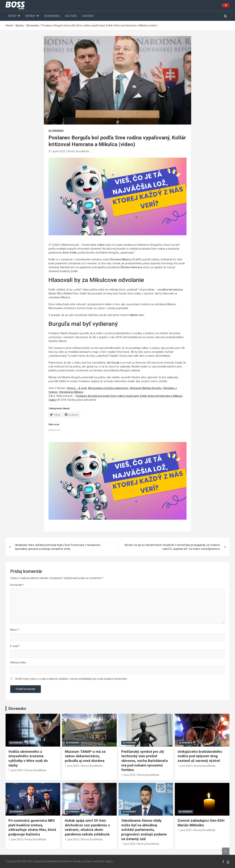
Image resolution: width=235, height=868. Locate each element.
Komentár (17, 585)
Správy (31, 16)
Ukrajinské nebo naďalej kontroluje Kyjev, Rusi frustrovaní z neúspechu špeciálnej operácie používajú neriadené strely (58, 547)
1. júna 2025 (15, 770)
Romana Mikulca (121, 259)
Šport (13, 16)
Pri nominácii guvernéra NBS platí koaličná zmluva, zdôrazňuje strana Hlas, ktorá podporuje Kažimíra (32, 827)
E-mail (15, 646)
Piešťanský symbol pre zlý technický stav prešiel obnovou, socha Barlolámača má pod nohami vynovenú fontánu (145, 761)
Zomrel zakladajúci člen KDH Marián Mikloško (201, 823)
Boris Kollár (70, 253)
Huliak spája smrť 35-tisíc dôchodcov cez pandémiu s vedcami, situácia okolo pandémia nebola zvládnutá (87, 827)
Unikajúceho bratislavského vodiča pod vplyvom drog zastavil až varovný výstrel (200, 756)
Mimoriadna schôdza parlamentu (108, 388)
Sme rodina (97, 245)
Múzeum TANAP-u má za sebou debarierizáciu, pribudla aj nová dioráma (85, 756)
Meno (15, 630)
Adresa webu (18, 662)
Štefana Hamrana (131, 267)
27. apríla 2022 (57, 151)
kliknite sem (137, 315)
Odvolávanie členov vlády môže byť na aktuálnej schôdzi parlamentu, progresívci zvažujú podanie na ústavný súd (144, 830)
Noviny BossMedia (78, 151)
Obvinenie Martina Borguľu (145, 388)
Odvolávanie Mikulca (71, 392)
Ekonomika (52, 16)
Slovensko (56, 131)
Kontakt (88, 16)
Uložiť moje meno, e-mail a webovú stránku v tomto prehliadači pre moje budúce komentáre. (71, 679)
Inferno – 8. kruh (77, 388)
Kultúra (71, 16)
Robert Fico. (72, 293)
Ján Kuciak (113, 363)
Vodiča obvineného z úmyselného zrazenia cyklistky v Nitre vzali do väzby (28, 758)
